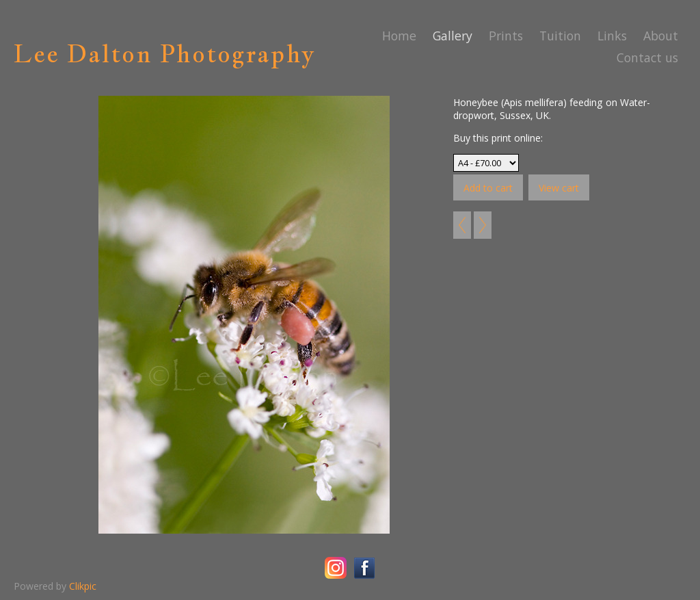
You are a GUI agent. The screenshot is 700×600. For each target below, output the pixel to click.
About (661, 36)
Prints (506, 36)
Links (612, 36)
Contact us (647, 57)
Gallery (453, 36)
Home (399, 36)
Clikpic (83, 586)
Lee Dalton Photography (164, 53)
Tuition (560, 36)
